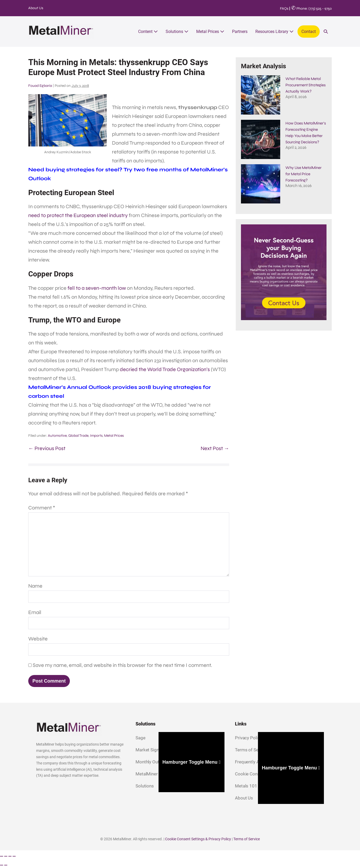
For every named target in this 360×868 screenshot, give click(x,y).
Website (38, 639)
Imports (96, 436)
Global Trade (78, 436)
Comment (42, 508)
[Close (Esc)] (14, 856)
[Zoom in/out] (2, 856)
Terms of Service (247, 839)
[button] (326, 32)
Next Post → (215, 448)
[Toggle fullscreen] (6, 856)
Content (148, 32)
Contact (309, 32)
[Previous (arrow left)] (2, 865)
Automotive (57, 436)
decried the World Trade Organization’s (165, 369)
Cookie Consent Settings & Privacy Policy (198, 839)
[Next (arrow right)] (6, 865)
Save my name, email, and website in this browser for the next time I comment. (122, 665)
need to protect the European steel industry (78, 215)
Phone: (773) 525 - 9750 (311, 8)
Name (35, 586)
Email (35, 612)
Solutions (177, 32)
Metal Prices (210, 32)
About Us (36, 8)
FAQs (284, 8)
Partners (240, 32)
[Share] (10, 856)
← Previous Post (47, 448)
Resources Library (274, 32)
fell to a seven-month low (97, 288)
